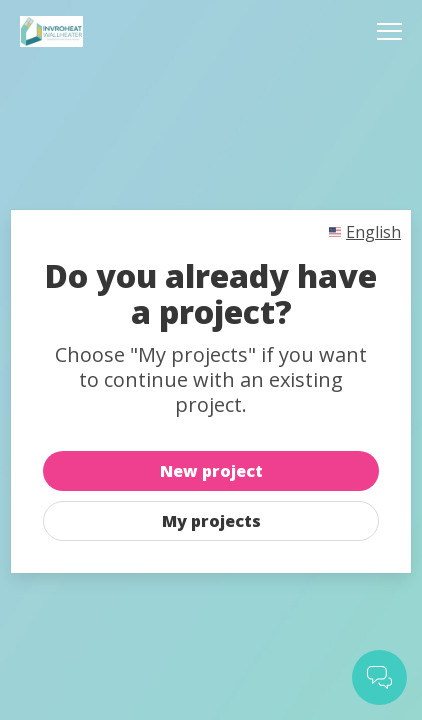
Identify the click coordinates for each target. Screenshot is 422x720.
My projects (211, 521)
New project (211, 471)
